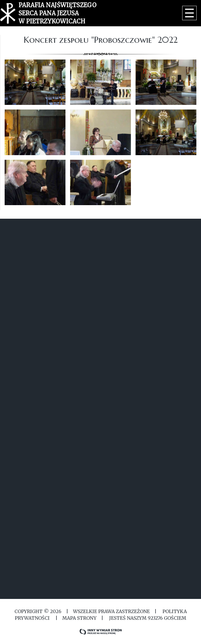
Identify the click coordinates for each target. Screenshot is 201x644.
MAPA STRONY (79, 618)
